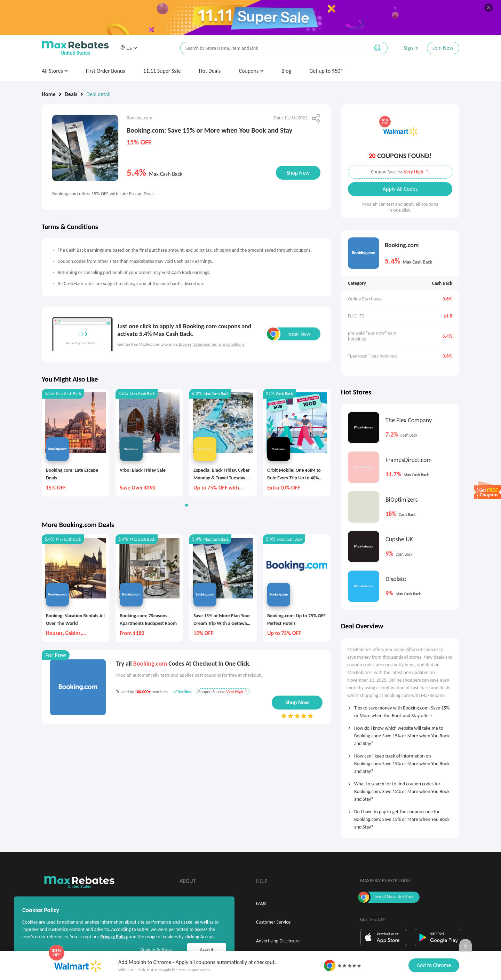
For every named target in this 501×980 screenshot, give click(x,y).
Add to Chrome (434, 965)
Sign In (411, 48)
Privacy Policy (114, 937)
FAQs (261, 903)
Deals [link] (71, 94)
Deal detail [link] (98, 94)
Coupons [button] (251, 71)
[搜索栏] (270, 48)
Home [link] (49, 94)
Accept (207, 950)
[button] (129, 48)
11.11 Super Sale (162, 71)
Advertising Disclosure (278, 941)
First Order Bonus (105, 71)
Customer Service (273, 922)
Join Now (443, 48)
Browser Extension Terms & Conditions (212, 344)
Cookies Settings (157, 950)
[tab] (400, 709)
